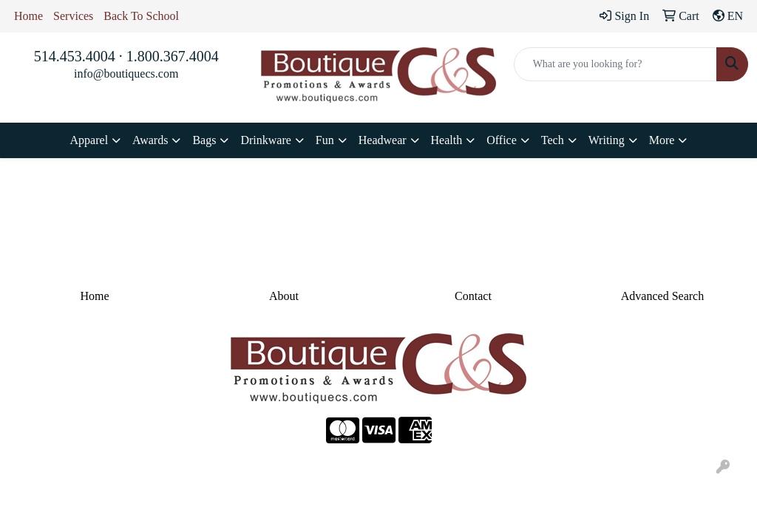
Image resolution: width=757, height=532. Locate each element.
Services (73, 16)
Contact (473, 296)
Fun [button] (325, 140)
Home (28, 16)
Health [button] (447, 140)
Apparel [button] (89, 140)
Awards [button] (150, 140)
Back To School (141, 16)
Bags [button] (204, 140)
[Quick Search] (615, 64)
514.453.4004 (75, 56)
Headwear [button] (383, 140)
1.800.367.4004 (173, 56)
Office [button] (502, 140)
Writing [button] (607, 140)
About (284, 296)
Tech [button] (553, 140)
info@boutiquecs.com (126, 74)
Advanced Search (662, 296)
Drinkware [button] (265, 140)
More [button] (662, 140)
